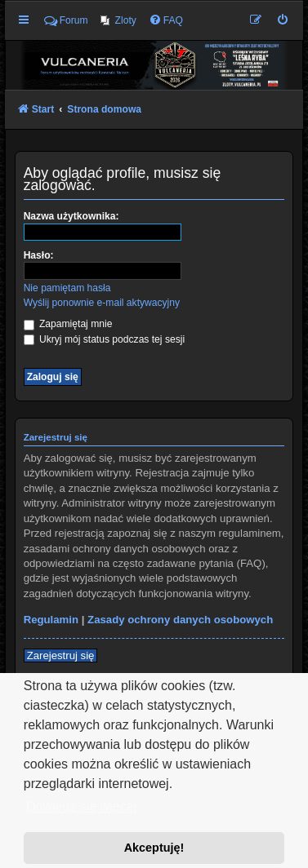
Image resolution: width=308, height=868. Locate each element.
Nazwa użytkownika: (71, 216)
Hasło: (39, 255)
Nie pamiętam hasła (67, 288)
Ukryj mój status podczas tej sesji (104, 339)
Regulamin (51, 620)
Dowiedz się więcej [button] (81, 806)
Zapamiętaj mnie (68, 324)
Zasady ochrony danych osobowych (180, 620)
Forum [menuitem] (66, 20)
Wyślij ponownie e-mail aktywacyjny (102, 303)
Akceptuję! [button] (154, 848)
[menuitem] (118, 20)
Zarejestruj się (61, 655)
